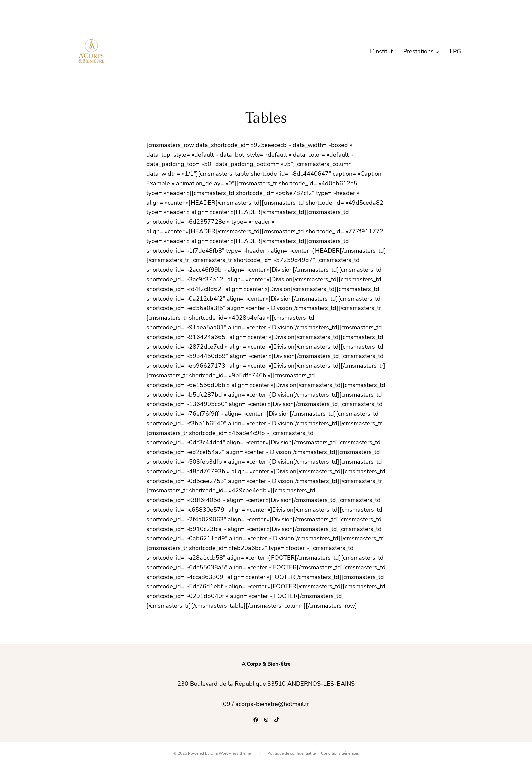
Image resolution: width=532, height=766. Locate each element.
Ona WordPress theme (230, 753)
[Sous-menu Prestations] (437, 51)
